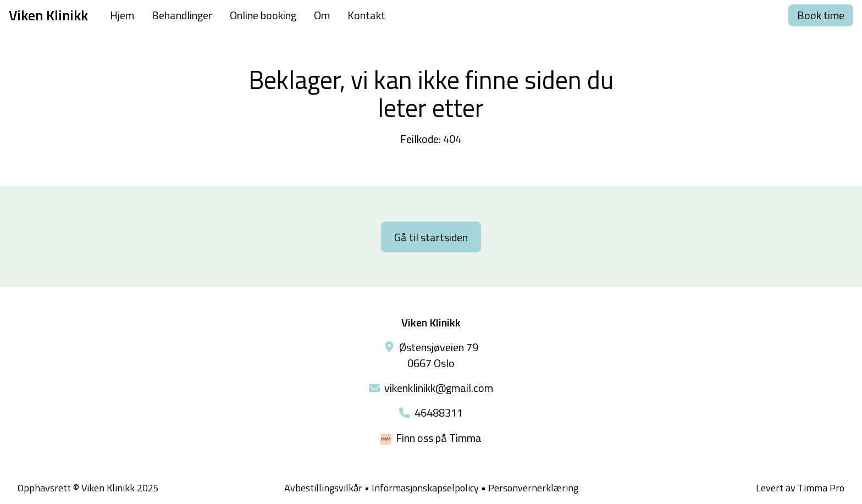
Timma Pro (821, 488)
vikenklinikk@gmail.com (439, 388)
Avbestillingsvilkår (323, 488)
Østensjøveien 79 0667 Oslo (439, 355)
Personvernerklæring (533, 488)
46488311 (439, 412)
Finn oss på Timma (439, 438)
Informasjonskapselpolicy (425, 488)
